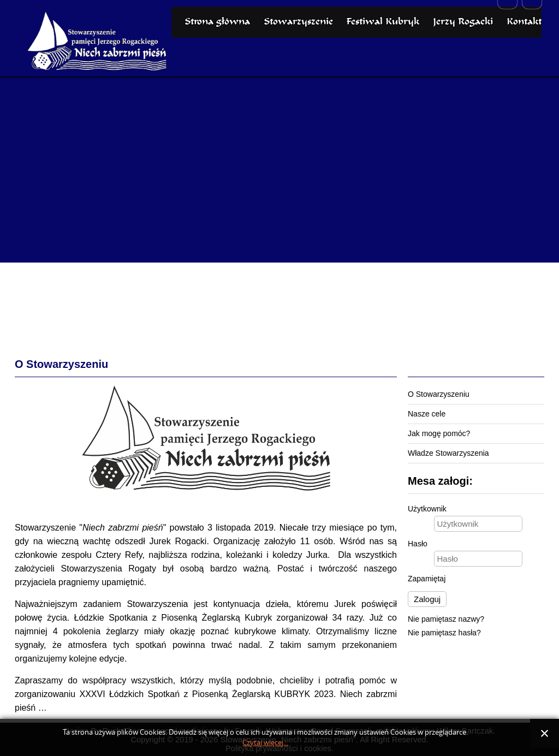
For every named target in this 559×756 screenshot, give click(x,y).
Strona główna (217, 63)
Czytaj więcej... (265, 743)
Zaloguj (427, 599)
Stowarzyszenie (298, 63)
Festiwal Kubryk (383, 63)
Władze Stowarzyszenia (448, 453)
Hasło (418, 544)
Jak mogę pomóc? (439, 433)
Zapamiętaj (427, 579)
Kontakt (524, 63)
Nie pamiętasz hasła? (444, 633)
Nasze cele (427, 414)
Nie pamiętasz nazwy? (446, 619)
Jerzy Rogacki (463, 63)
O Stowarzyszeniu (439, 394)
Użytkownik (427, 509)
